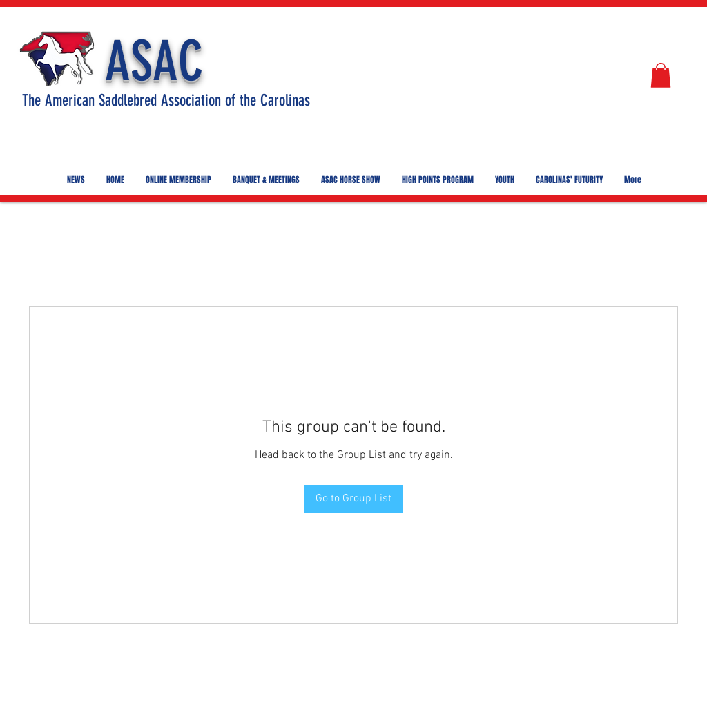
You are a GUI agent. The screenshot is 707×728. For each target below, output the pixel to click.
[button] (661, 75)
